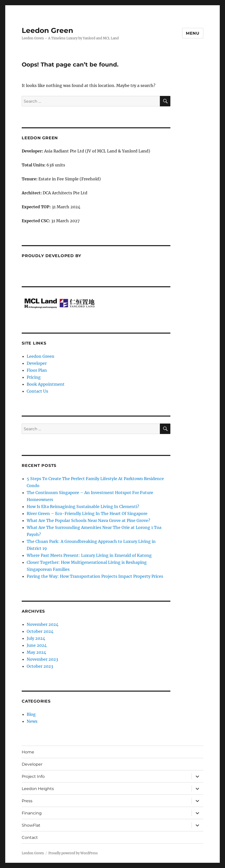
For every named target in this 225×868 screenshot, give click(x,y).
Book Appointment (46, 384)
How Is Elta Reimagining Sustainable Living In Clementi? (83, 506)
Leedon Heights (38, 789)
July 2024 (36, 638)
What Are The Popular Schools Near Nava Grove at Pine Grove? (88, 520)
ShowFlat (31, 825)
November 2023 (42, 659)
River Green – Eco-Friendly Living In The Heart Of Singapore (87, 513)
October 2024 (40, 631)
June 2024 (37, 645)
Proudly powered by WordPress (73, 853)
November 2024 (43, 624)
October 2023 (40, 666)
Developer (37, 363)
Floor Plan (37, 370)
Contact (30, 837)
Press (27, 801)
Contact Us (37, 391)
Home (28, 752)
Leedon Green (47, 30)
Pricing (34, 377)
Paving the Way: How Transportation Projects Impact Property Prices (95, 576)
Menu (193, 33)
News (32, 721)
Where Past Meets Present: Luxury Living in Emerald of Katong (89, 555)
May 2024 (36, 652)
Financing (32, 813)
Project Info (33, 776)
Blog (31, 714)
